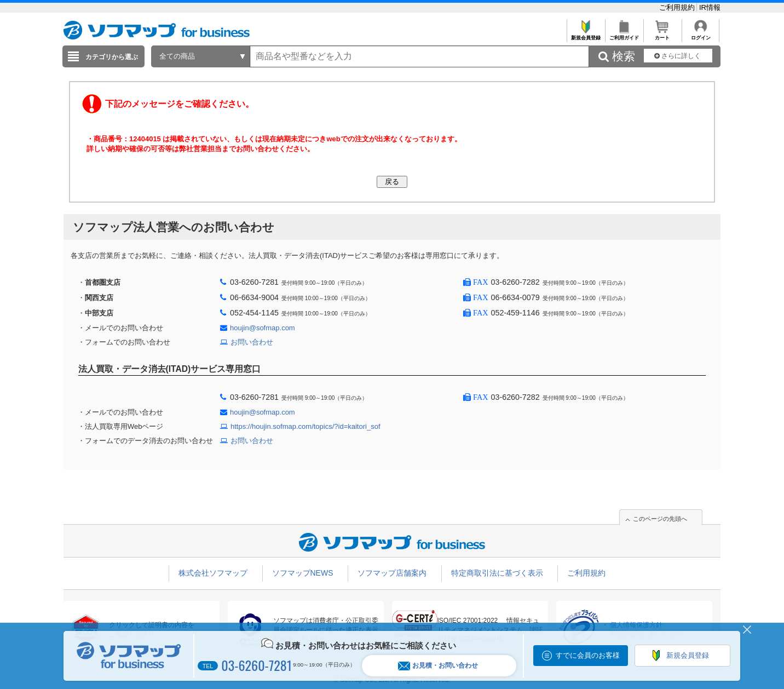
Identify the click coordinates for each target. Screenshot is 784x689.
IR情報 (710, 7)
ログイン (701, 35)
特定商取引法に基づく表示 (497, 573)
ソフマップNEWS (303, 573)
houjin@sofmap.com (263, 328)
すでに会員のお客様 (588, 655)
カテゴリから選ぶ (112, 57)
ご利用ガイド (624, 35)
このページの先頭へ (660, 519)
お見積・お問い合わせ (438, 666)
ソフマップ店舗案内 (392, 573)
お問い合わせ (252, 342)
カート (662, 35)
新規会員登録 (586, 35)
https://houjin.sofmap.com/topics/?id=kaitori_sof (305, 426)
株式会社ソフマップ (213, 573)
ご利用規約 (678, 7)
